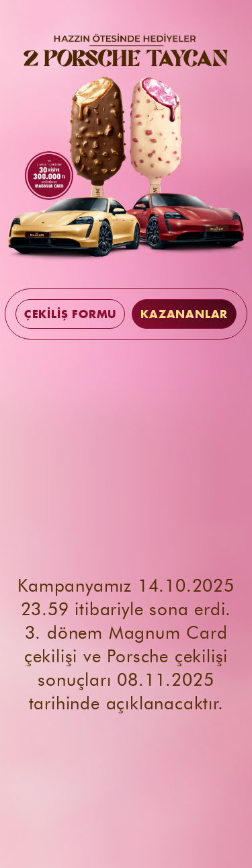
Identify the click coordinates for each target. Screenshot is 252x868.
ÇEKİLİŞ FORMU (70, 314)
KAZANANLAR (184, 314)
